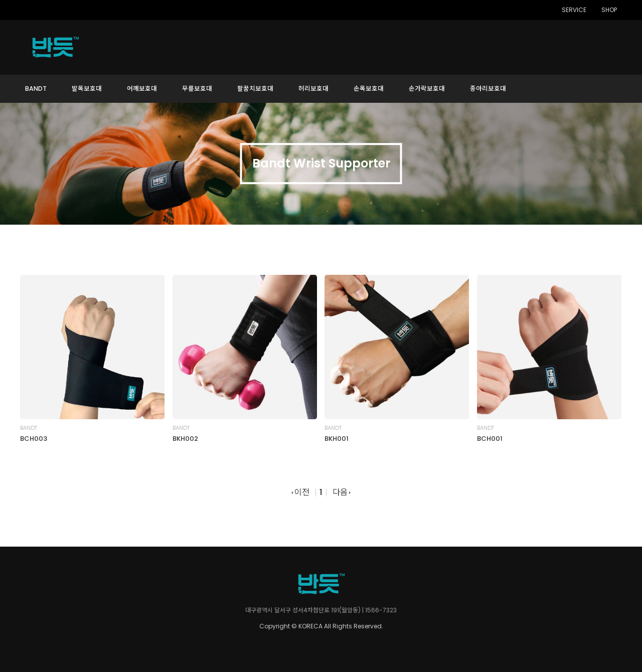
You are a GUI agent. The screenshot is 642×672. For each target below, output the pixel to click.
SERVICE (574, 10)
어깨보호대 (142, 89)
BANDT (36, 89)
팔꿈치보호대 (255, 89)
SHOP (609, 10)
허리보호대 (313, 89)
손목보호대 (369, 89)
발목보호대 (87, 89)
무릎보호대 (197, 89)
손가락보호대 (427, 89)
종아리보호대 (488, 89)
